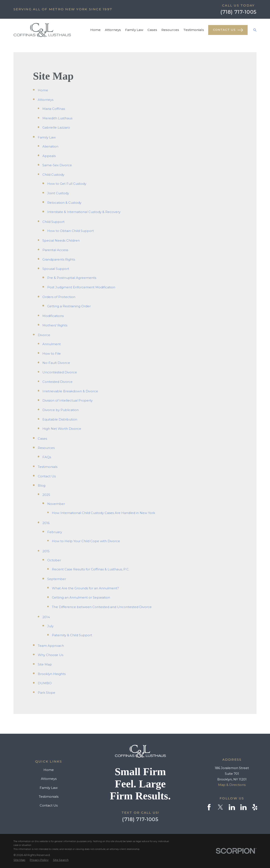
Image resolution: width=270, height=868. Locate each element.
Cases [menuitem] (152, 30)
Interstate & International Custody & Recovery (84, 212)
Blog (42, 485)
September (57, 579)
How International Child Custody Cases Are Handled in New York (103, 513)
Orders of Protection (59, 297)
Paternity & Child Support (72, 635)
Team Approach (51, 646)
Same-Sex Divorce (57, 165)
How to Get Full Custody (67, 184)
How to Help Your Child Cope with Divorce (86, 541)
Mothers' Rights (55, 325)
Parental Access (55, 250)
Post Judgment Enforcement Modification (81, 287)
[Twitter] (220, 807)
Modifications (53, 316)
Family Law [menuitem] (134, 30)
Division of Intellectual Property (67, 400)
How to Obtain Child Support (71, 231)
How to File (52, 353)
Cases (42, 439)
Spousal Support (56, 269)
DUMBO (45, 683)
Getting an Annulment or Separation (81, 597)
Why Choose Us (51, 655)
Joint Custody (58, 193)
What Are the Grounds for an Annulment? (85, 588)
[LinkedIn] (232, 807)
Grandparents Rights (59, 259)
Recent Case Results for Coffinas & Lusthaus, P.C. (91, 569)
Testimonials (48, 467)
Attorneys (46, 100)
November (56, 504)
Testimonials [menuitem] (194, 30)
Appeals (49, 156)
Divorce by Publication (61, 410)
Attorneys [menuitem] (113, 30)
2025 (46, 495)
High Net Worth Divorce (62, 429)
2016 (46, 523)
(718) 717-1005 (238, 12)
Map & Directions (232, 785)
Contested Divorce (57, 382)
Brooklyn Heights (52, 674)
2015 (46, 551)
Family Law (47, 137)
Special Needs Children (61, 240)
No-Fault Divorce (56, 363)
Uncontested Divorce (60, 372)
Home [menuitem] (95, 30)
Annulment (52, 344)
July (50, 626)
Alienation (50, 146)
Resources (46, 448)
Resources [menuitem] (170, 30)
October (54, 560)
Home (43, 90)
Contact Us (228, 30)
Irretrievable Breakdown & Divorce (70, 391)
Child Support (53, 222)
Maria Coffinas (54, 109)
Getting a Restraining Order (69, 306)
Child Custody (53, 175)
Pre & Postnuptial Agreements (72, 278)
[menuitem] (19, 860)
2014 (46, 617)
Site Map (45, 664)
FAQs (47, 457)
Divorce (44, 335)
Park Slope (47, 693)
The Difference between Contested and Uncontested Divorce (102, 607)
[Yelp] (255, 807)
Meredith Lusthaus (57, 118)
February (55, 532)
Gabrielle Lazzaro (56, 127)
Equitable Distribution (60, 419)
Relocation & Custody (64, 203)
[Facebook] (209, 807)
